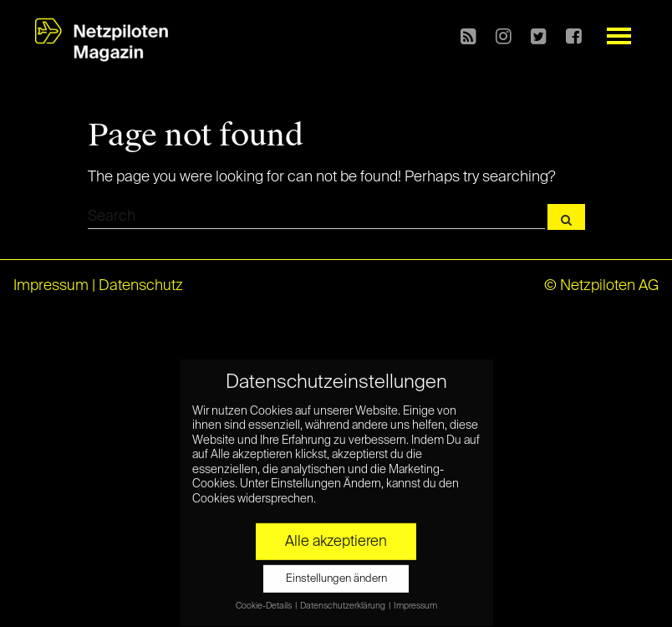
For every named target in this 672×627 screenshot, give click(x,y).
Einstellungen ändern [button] (336, 569)
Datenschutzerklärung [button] (344, 596)
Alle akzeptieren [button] (336, 532)
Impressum (51, 286)
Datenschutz (141, 286)
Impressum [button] (415, 596)
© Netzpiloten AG (601, 286)
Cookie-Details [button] (265, 596)
